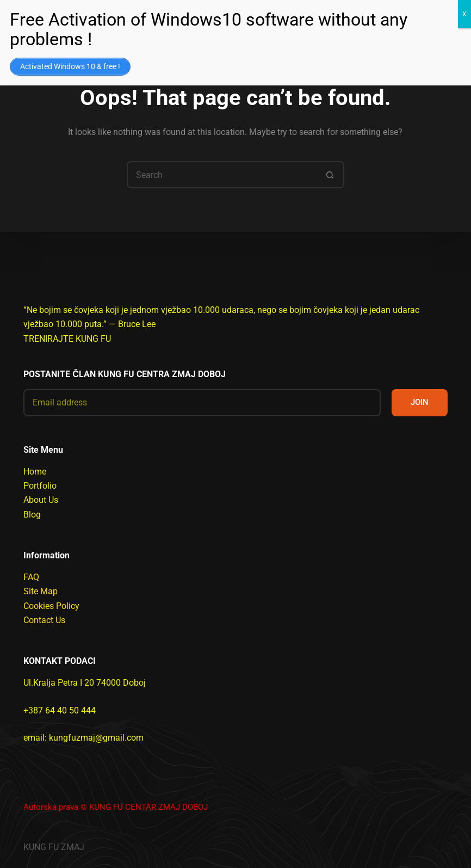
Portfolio (40, 486)
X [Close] (464, 14)
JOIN (420, 402)
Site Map (41, 591)
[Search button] (331, 175)
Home (35, 472)
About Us (41, 500)
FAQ (31, 577)
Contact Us (44, 620)
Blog (32, 515)
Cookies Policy (51, 606)
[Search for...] (222, 175)
